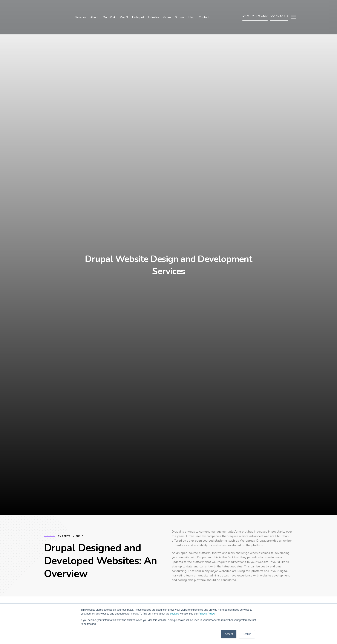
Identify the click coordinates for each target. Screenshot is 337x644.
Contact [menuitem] (204, 8)
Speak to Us (279, 6)
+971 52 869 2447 (255, 7)
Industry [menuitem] (153, 8)
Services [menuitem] (80, 8)
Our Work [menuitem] (109, 8)
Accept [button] (229, 634)
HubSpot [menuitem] (138, 8)
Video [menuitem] (167, 8)
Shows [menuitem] (180, 8)
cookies (174, 614)
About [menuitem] (94, 8)
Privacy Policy (206, 614)
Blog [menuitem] (191, 8)
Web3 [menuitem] (124, 8)
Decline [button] (247, 634)
